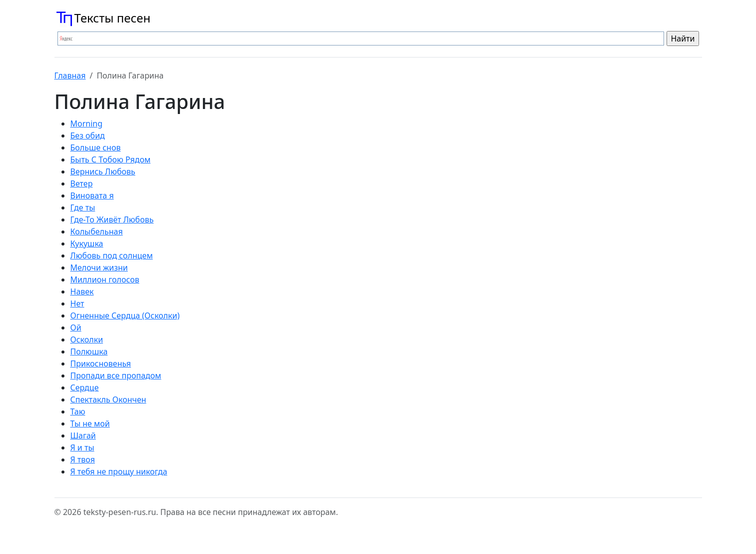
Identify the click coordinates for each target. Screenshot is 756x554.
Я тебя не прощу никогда (119, 471)
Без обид (88, 135)
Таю (78, 411)
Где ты (83, 207)
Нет (77, 303)
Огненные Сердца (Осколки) (125, 315)
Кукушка (87, 243)
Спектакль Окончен (108, 399)
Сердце (85, 387)
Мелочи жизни (99, 267)
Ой (76, 327)
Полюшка (89, 351)
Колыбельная (97, 231)
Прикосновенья (101, 363)
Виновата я (92, 195)
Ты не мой (90, 423)
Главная (70, 75)
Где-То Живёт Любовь (112, 219)
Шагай (83, 435)
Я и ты (82, 447)
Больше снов (96, 147)
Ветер (82, 183)
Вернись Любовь (103, 171)
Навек (82, 291)
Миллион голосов (105, 279)
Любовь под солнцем (112, 255)
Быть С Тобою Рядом (111, 159)
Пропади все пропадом (116, 375)
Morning (87, 123)
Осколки (87, 339)
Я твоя (83, 459)
